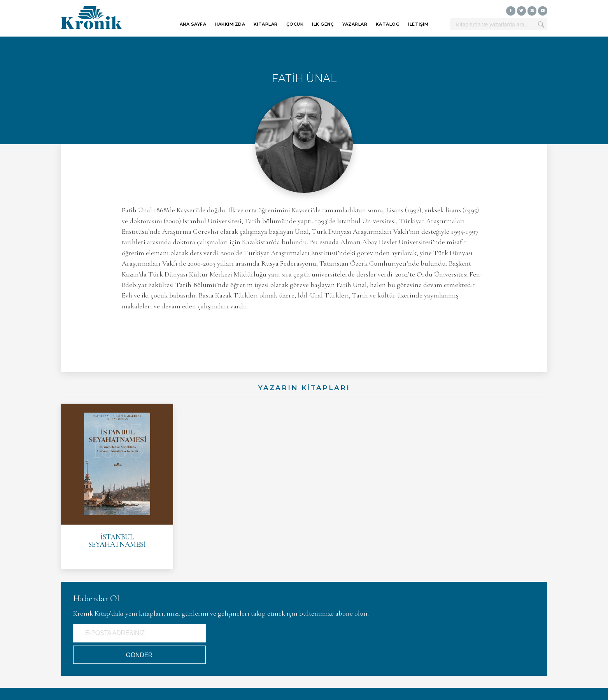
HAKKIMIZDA (230, 24)
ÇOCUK (295, 24)
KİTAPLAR (266, 24)
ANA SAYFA (193, 24)
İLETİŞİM (418, 24)
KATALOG (388, 24)
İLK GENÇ (323, 24)
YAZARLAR (355, 24)
